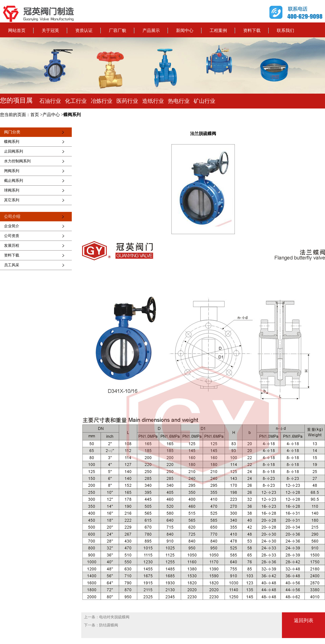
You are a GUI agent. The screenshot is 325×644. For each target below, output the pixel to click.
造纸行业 (153, 101)
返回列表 (304, 620)
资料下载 (252, 30)
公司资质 (12, 236)
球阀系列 (12, 190)
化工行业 (76, 101)
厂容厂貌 (118, 30)
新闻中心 (185, 30)
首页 (35, 115)
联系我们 (285, 30)
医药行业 (127, 101)
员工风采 (12, 265)
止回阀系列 (14, 151)
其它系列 (12, 200)
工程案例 (218, 30)
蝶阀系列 (72, 115)
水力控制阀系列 (17, 161)
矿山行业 (204, 101)
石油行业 (50, 101)
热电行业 (179, 101)
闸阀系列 (12, 171)
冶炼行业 (102, 101)
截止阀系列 (14, 181)
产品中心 (51, 115)
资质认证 (84, 30)
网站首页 (17, 30)
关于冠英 (50, 30)
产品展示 (151, 30)
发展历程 (12, 246)
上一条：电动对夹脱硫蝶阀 (107, 617)
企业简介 (12, 226)
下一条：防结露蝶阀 (101, 625)
